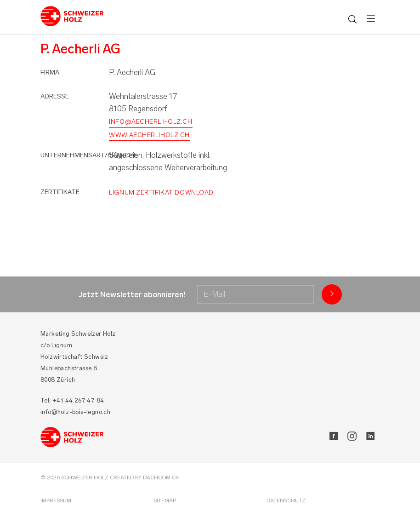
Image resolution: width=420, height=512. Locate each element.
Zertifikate (60, 192)
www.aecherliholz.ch (149, 135)
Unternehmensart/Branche (89, 155)
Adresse (55, 96)
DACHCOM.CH (161, 477)
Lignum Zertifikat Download (161, 193)
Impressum (56, 500)
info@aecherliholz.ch (150, 122)
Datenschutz (286, 500)
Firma (50, 72)
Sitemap (165, 500)
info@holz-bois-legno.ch (75, 412)
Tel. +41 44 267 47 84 (72, 400)
